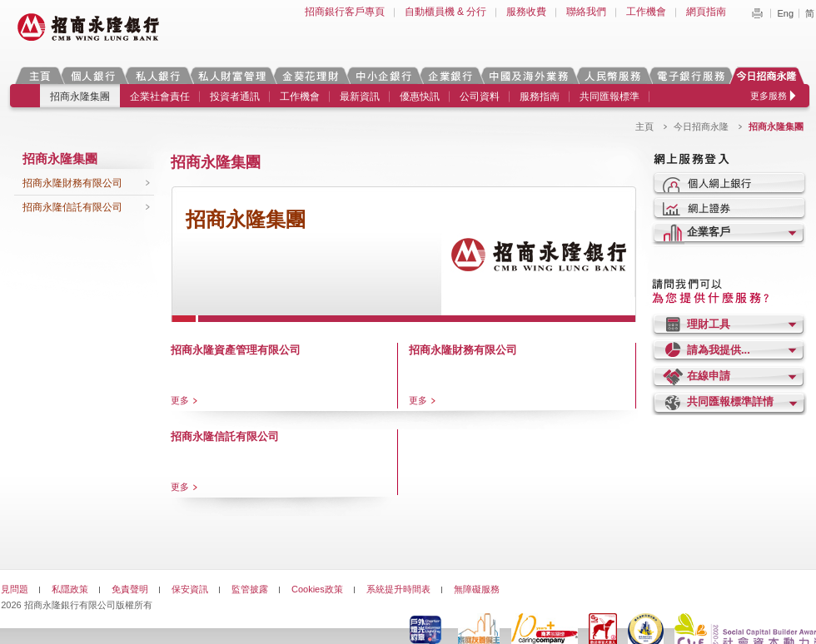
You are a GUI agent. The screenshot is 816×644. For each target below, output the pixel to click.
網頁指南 (706, 12)
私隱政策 (70, 589)
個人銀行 (93, 75)
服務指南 (540, 97)
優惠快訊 (420, 97)
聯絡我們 (586, 12)
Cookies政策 (317, 589)
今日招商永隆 (769, 75)
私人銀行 (157, 75)
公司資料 (480, 97)
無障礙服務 (477, 589)
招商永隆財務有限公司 (72, 183)
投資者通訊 (235, 97)
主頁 (40, 75)
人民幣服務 (612, 75)
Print (757, 13)
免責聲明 (130, 589)
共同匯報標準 (610, 97)
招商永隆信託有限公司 (72, 207)
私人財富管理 (231, 75)
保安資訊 (190, 589)
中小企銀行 (383, 75)
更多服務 (769, 96)
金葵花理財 (310, 75)
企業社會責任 (160, 97)
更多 (180, 400)
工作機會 (646, 12)
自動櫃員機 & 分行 (446, 12)
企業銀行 (450, 75)
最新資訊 (360, 97)
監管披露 (250, 589)
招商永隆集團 (80, 97)
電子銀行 (690, 75)
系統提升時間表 (398, 589)
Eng (785, 13)
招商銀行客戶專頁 (345, 12)
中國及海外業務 (528, 75)
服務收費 (526, 12)
